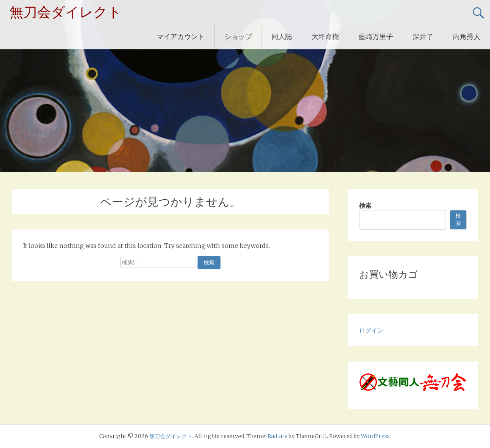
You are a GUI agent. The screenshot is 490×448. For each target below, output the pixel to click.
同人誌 (282, 37)
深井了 (423, 37)
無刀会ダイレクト (66, 12)
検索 (365, 205)
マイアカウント (181, 37)
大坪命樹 (325, 37)
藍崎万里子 (376, 37)
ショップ (238, 37)
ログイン (371, 330)
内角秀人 (467, 37)
